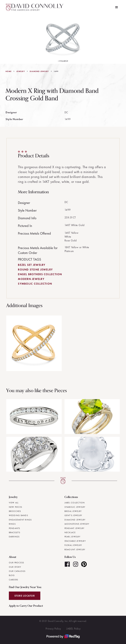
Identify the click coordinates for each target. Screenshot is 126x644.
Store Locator (25, 596)
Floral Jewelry (73, 545)
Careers (14, 580)
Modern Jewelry (31, 279)
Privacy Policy (53, 629)
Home (9, 71)
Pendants (15, 528)
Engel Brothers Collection (40, 274)
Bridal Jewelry (73, 511)
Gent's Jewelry (73, 515)
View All (14, 503)
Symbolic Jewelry (75, 507)
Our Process (17, 563)
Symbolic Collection (35, 284)
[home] (34, 7)
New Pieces (16, 507)
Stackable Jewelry (75, 541)
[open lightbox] (63, 39)
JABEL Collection (75, 503)
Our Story (15, 567)
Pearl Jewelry (72, 537)
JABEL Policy (73, 629)
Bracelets (15, 532)
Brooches (15, 511)
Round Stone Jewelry (35, 270)
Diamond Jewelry (39, 71)
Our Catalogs (17, 571)
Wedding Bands (18, 515)
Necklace (70, 532)
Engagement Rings (20, 520)
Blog (12, 575)
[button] (117, 7)
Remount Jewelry (75, 550)
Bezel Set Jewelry (32, 265)
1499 (56, 71)
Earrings (14, 537)
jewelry (21, 71)
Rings (12, 524)
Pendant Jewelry (74, 528)
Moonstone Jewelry (77, 524)
